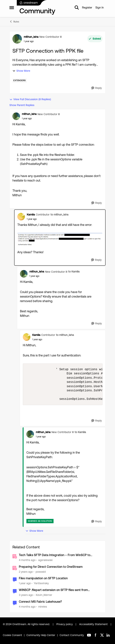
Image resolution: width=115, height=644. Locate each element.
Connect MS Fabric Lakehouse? (40, 602)
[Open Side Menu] (12, 8)
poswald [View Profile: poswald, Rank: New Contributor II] (41, 572)
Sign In (100, 7)
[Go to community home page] (36, 8)
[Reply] (97, 88)
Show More (21, 71)
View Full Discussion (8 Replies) (30, 99)
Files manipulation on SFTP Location (43, 578)
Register (87, 7)
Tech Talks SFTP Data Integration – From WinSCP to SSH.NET (55, 555)
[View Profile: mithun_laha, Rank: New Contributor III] (17, 39)
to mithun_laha (59, 215)
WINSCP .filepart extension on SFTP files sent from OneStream (53, 590)
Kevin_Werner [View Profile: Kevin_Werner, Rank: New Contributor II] (44, 595)
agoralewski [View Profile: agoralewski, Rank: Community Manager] (45, 560)
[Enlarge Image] (60, 240)
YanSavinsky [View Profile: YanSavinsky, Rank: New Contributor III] (41, 583)
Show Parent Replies (22, 105)
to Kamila (74, 272)
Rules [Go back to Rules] (14, 22)
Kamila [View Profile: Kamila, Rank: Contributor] (31, 215)
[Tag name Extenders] (20, 81)
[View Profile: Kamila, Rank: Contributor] (21, 217)
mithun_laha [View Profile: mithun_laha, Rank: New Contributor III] (31, 37)
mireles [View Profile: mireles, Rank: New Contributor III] (43, 607)
